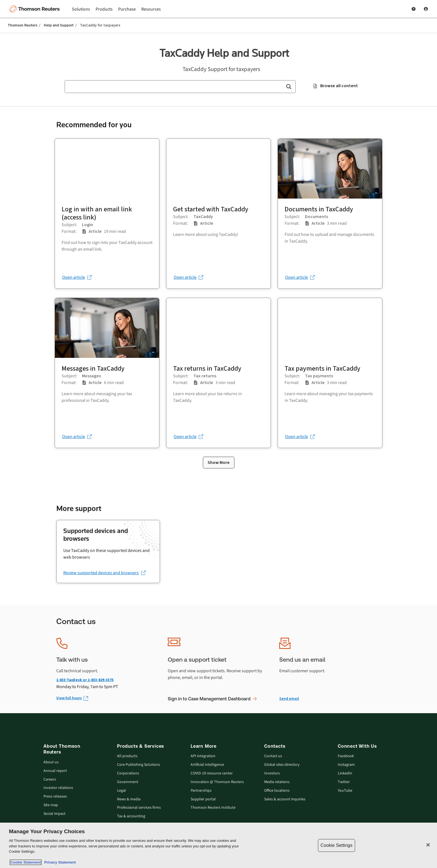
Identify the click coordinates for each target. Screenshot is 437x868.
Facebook (346, 756)
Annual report (55, 771)
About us (51, 762)
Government (128, 782)
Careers (50, 780)
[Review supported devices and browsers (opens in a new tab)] (104, 573)
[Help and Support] (414, 9)
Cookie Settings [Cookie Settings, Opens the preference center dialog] (336, 845)
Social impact (54, 814)
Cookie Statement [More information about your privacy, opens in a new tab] (26, 862)
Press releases (55, 797)
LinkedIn (345, 773)
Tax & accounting (131, 816)
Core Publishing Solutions (139, 765)
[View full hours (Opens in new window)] (72, 698)
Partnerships (201, 791)
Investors (272, 773)
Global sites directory (282, 765)
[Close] (428, 845)
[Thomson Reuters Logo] (36, 9)
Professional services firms (139, 808)
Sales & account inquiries (285, 799)
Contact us (273, 756)
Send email (289, 699)
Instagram (346, 765)
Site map (51, 805)
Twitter (344, 782)
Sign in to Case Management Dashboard (212, 699)
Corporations (128, 773)
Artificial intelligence (207, 765)
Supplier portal (203, 799)
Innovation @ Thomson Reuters (217, 782)
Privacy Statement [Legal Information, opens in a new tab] (59, 862)
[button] (289, 87)
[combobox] (180, 87)
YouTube (345, 791)
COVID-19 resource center (212, 773)
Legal (122, 791)
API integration (203, 756)
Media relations (277, 782)
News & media (129, 799)
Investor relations (58, 788)
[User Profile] (426, 9)
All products (127, 756)
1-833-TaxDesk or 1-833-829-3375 (85, 680)
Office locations (277, 791)
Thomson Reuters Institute (213, 808)
